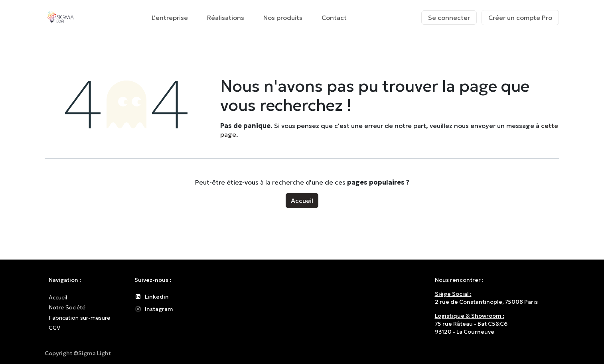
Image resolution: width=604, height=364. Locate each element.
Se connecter (449, 18)
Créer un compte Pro (520, 18)
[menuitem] (170, 18)
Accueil (302, 201)
